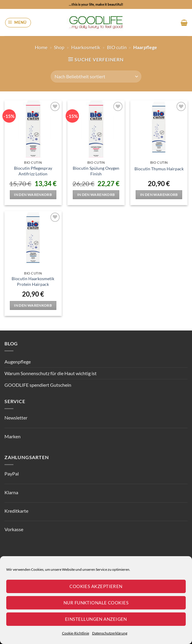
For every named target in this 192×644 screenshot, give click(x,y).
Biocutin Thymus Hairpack (159, 169)
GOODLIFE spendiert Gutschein (38, 385)
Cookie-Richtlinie (76, 633)
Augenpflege (18, 362)
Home (41, 47)
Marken (13, 436)
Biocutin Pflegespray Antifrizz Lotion (33, 171)
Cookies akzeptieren (96, 586)
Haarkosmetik (86, 47)
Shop (59, 47)
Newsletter (16, 418)
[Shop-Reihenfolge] (96, 77)
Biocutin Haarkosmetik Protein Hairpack (33, 281)
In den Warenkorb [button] (33, 195)
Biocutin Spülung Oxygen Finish (96, 171)
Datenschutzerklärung (110, 633)
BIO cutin (117, 47)
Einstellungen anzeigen (96, 619)
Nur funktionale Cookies (96, 603)
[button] (18, 23)
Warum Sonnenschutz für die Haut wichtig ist (51, 373)
